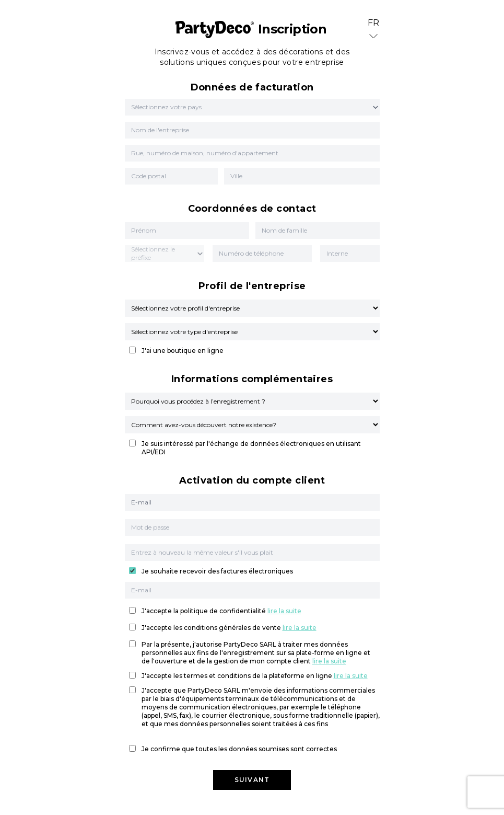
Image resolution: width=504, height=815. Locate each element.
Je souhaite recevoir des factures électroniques (217, 571)
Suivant (252, 780)
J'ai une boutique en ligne (183, 351)
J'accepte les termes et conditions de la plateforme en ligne (255, 676)
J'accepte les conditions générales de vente (229, 628)
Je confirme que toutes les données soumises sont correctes (239, 749)
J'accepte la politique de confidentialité (221, 611)
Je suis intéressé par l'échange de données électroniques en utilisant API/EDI (251, 448)
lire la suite (284, 611)
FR (373, 30)
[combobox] (132, 107)
